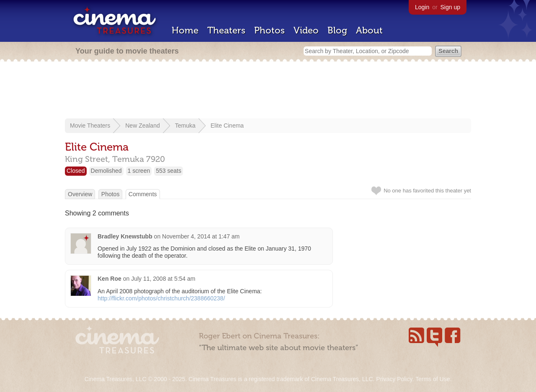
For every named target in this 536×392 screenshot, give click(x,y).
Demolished (106, 171)
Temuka (185, 126)
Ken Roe (110, 279)
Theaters (226, 30)
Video (306, 30)
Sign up (450, 7)
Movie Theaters (90, 126)
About (369, 30)
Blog (337, 30)
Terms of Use (433, 379)
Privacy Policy (394, 379)
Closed (76, 171)
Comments (143, 194)
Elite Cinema (227, 126)
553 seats (169, 171)
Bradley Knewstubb (125, 236)
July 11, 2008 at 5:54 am (163, 279)
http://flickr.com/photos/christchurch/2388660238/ (161, 298)
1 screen (139, 171)
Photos (269, 30)
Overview (80, 194)
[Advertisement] (268, 91)
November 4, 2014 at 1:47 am (201, 236)
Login (422, 7)
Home (185, 30)
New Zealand (143, 126)
